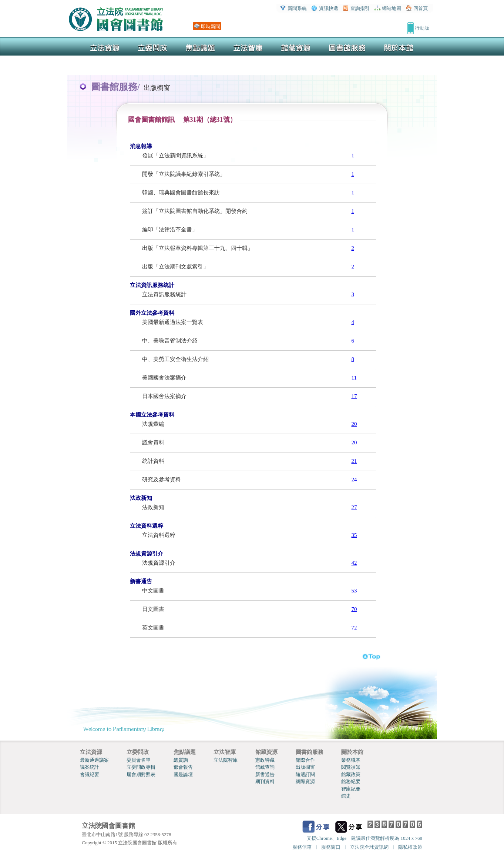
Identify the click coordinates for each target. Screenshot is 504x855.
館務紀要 (351, 781)
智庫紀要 (351, 789)
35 (354, 535)
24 (354, 480)
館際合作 (305, 760)
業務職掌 (351, 760)
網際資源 (305, 781)
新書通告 (265, 774)
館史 (346, 796)
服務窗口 (331, 847)
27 (354, 507)
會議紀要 (90, 774)
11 (354, 378)
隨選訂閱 (305, 774)
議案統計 (90, 767)
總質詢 (181, 760)
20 (354, 424)
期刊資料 (265, 781)
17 (354, 396)
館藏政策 (351, 774)
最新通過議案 (94, 760)
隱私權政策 (410, 847)
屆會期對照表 (141, 774)
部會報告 (183, 767)
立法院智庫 (226, 760)
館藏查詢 (265, 767)
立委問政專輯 (141, 767)
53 (354, 591)
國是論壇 (183, 774)
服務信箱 (302, 847)
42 (354, 563)
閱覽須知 (351, 767)
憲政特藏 (265, 760)
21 (354, 461)
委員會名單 (139, 760)
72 (354, 628)
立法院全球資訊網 (369, 847)
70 (354, 609)
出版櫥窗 (305, 767)
